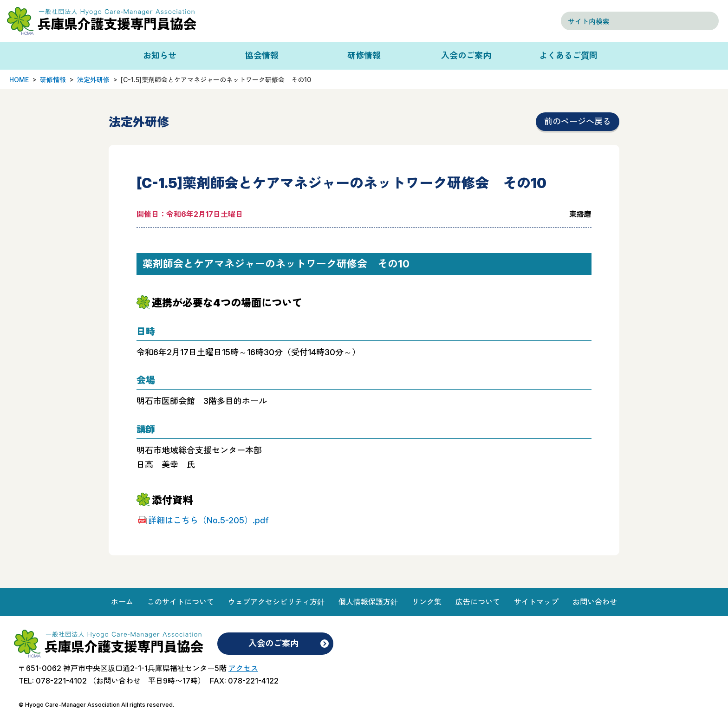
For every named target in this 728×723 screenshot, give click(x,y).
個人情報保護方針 (368, 602)
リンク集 (427, 602)
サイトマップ (536, 602)
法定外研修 (93, 80)
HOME (19, 80)
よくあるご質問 (568, 55)
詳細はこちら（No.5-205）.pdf (208, 520)
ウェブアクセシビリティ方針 (276, 602)
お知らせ (160, 55)
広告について (478, 602)
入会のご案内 (466, 55)
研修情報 (364, 55)
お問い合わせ (595, 602)
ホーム (122, 602)
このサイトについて (181, 602)
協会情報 (262, 55)
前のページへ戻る (578, 121)
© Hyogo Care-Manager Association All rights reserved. (96, 705)
